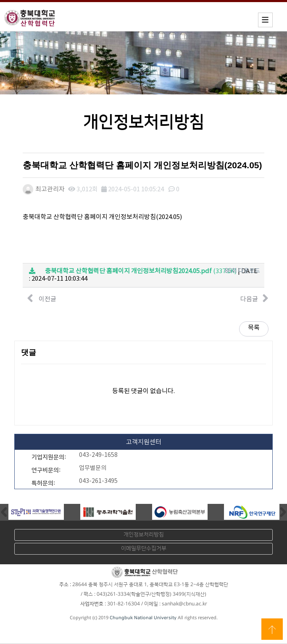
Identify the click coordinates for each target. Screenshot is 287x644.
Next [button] (283, 512)
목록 (254, 328)
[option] (36, 512)
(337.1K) (133, 271)
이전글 (42, 298)
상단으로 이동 (272, 629)
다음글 (254, 298)
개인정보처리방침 (144, 534)
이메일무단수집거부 (144, 548)
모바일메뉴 (265, 20)
